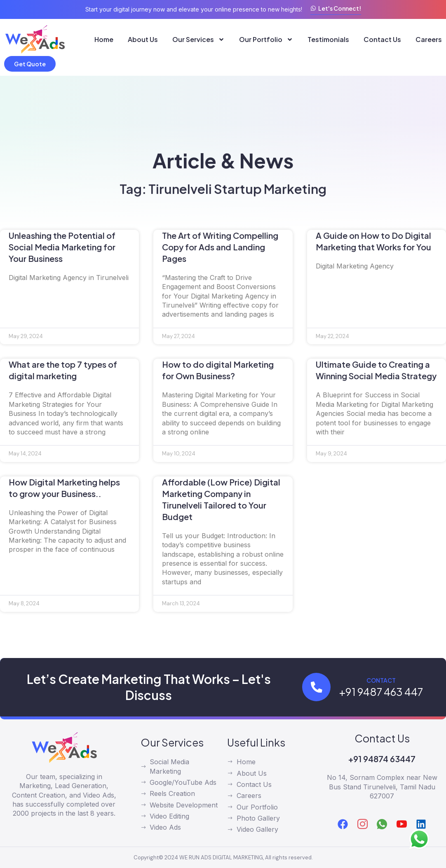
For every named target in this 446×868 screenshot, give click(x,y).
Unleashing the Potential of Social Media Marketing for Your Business (62, 247)
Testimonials (328, 39)
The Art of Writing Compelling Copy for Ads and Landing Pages (220, 247)
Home (104, 39)
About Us (143, 39)
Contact (381, 680)
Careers (429, 39)
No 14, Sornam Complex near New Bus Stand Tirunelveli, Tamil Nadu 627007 (382, 787)
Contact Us (382, 39)
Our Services (198, 40)
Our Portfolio (266, 40)
